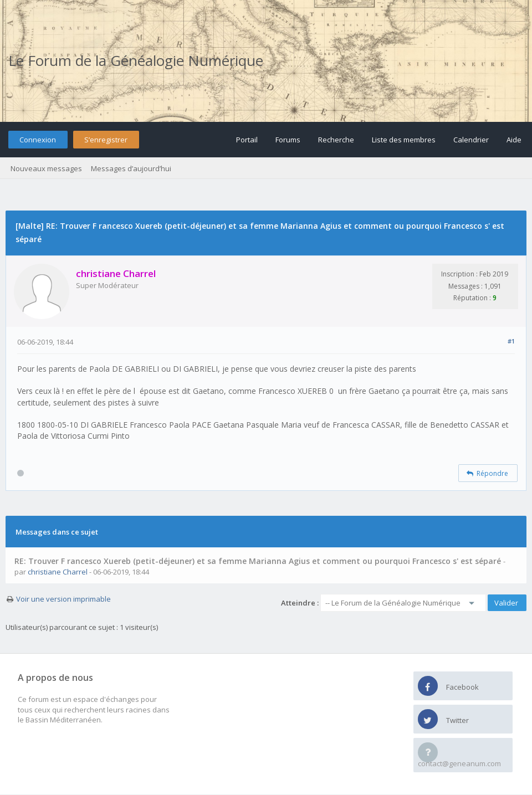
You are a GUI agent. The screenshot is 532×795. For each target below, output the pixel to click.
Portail (247, 140)
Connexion (38, 140)
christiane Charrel (58, 572)
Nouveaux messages (46, 168)
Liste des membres (404, 140)
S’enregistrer (106, 140)
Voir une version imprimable (63, 599)
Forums (288, 140)
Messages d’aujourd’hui (131, 168)
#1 (511, 341)
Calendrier (471, 140)
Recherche (336, 140)
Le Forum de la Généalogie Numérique (136, 60)
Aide (514, 140)
